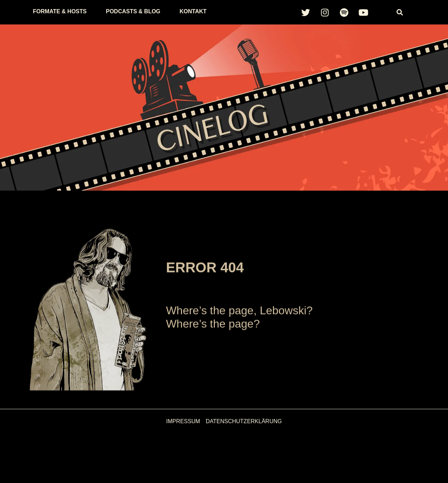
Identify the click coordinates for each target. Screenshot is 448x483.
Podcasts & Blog (133, 11)
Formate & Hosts (60, 11)
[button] (400, 12)
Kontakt (193, 11)
